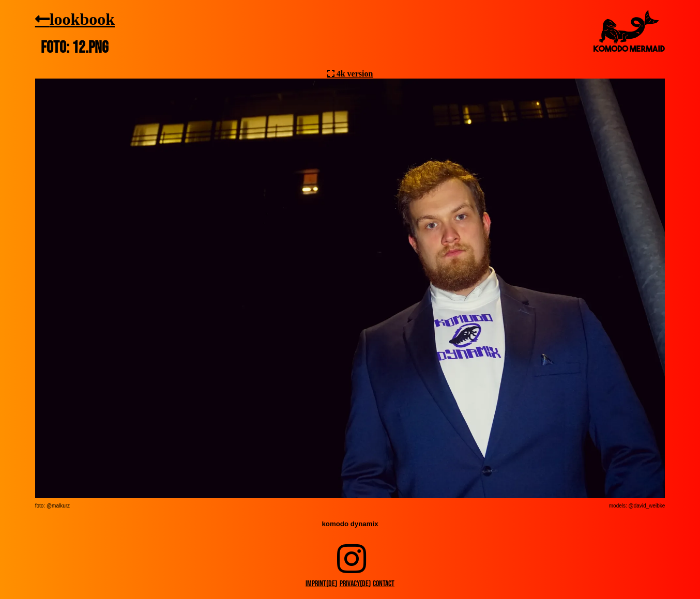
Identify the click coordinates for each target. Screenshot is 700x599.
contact (384, 584)
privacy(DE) (355, 584)
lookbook (82, 19)
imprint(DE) (321, 584)
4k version (354, 73)
